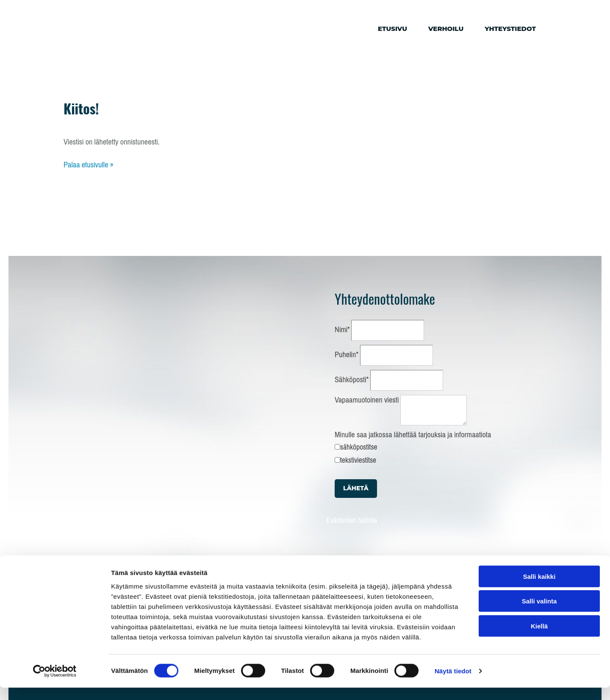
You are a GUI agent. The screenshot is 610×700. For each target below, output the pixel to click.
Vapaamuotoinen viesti (367, 400)
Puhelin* (347, 355)
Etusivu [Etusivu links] (392, 29)
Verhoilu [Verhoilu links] (446, 29)
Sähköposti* (352, 380)
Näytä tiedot (453, 683)
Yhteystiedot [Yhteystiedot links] (510, 29)
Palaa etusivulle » (89, 165)
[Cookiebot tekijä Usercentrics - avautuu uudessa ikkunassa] (55, 683)
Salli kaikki (539, 588)
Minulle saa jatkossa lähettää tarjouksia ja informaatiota (413, 435)
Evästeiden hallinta (352, 520)
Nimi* (342, 330)
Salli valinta (539, 613)
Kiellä (539, 638)
